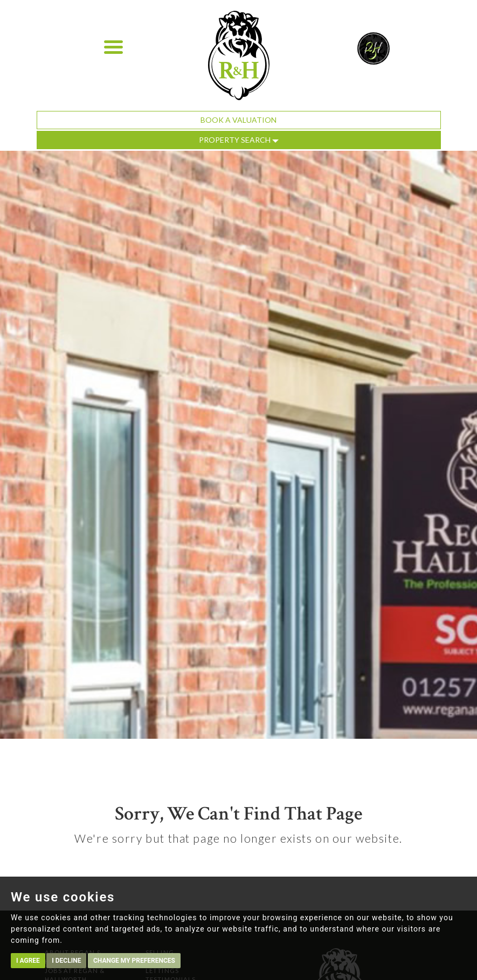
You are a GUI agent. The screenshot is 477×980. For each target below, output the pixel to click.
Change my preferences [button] (134, 961)
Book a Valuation (239, 120)
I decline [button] (66, 961)
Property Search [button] (239, 140)
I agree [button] (28, 961)
